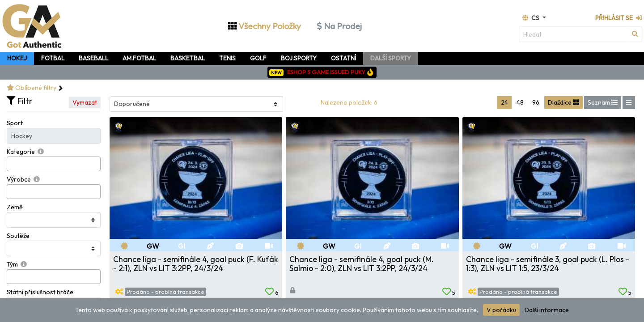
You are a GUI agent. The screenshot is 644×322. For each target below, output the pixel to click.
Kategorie (21, 152)
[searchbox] (12, 164)
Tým (12, 264)
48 (520, 102)
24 (504, 102)
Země (15, 207)
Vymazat (85, 102)
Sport (15, 123)
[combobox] (54, 164)
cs (532, 18)
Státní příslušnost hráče (40, 292)
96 (536, 102)
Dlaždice (563, 102)
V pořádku (501, 310)
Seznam (603, 102)
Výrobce (19, 179)
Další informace (547, 310)
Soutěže (18, 236)
